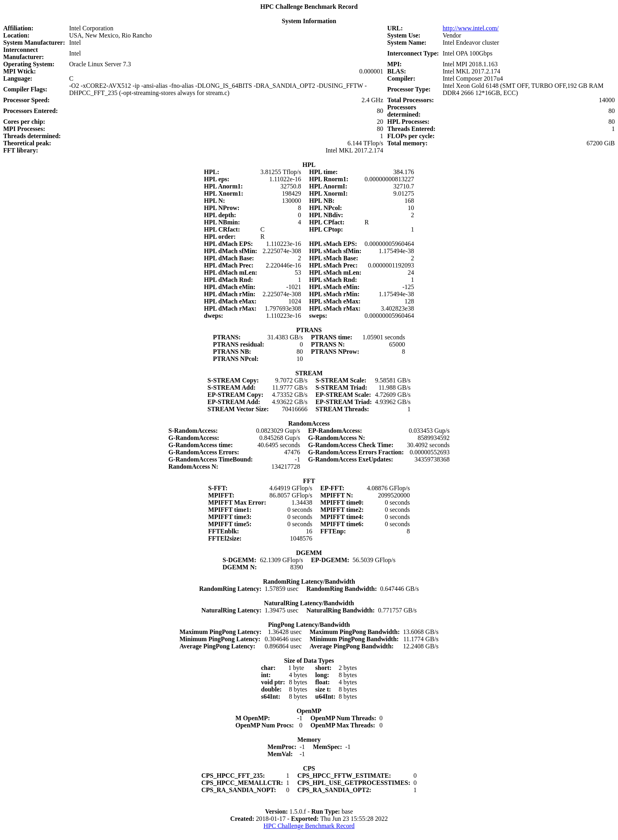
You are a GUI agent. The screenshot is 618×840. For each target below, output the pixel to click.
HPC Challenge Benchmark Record (309, 826)
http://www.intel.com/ (471, 28)
